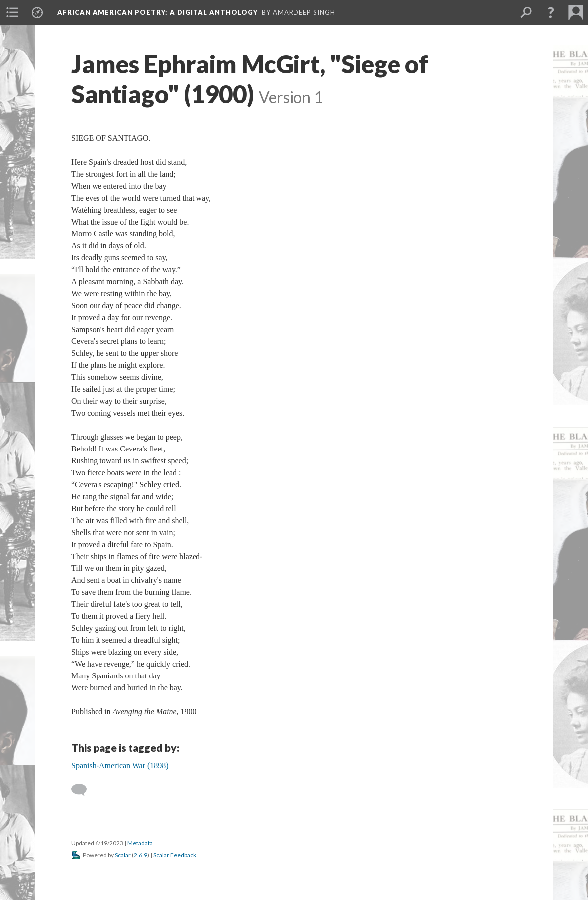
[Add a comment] (83, 790)
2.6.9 (141, 855)
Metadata (140, 843)
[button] (551, 12)
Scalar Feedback (175, 855)
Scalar (123, 855)
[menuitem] (12, 12)
